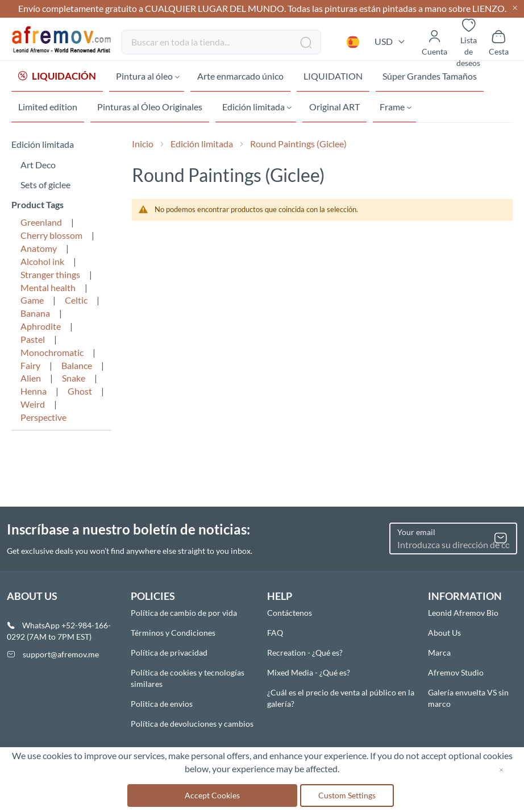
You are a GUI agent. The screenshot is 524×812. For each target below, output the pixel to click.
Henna (34, 393)
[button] (353, 42)
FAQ (275, 633)
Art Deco (38, 167)
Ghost (80, 393)
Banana (35, 315)
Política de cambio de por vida (184, 613)
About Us (444, 633)
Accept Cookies (212, 795)
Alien (31, 380)
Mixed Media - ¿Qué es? (309, 672)
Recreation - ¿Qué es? (305, 652)
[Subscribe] (501, 538)
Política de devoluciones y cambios (192, 724)
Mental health (48, 290)
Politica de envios (162, 704)
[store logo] (62, 40)
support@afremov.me (61, 654)
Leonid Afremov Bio (463, 613)
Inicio (144, 146)
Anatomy (39, 250)
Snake (74, 380)
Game (32, 302)
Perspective (43, 419)
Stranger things (50, 277)
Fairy (30, 368)
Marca (439, 652)
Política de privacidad (169, 652)
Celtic (76, 302)
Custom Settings (347, 795)
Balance (77, 368)
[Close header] (515, 9)
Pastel (33, 341)
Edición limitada (203, 146)
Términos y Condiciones (173, 633)
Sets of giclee (45, 187)
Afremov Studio (456, 672)
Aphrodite (41, 328)
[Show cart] (499, 42)
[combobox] (221, 42)
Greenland (41, 224)
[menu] (262, 93)
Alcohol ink (42, 264)
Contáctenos (290, 613)
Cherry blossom (51, 237)
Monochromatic (52, 355)
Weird (33, 406)
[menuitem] (57, 77)
